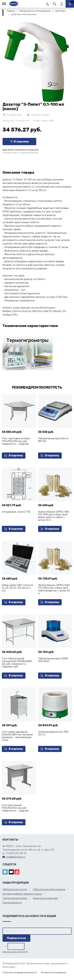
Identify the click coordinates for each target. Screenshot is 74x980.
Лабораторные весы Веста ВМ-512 (53, 440)
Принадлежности (12, 903)
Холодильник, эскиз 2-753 (16, 512)
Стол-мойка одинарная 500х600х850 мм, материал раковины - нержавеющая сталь (17, 736)
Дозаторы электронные (24, 14)
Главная (11, 11)
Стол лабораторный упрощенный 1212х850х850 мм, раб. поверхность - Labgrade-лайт (17, 663)
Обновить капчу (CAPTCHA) (15, 952)
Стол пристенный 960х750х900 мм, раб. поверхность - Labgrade (15, 808)
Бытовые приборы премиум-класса (22, 894)
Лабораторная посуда (15, 889)
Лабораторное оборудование (35, 11)
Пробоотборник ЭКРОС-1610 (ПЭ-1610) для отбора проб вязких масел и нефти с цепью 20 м (54, 516)
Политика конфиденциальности (20, 972)
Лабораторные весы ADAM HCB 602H (53, 660)
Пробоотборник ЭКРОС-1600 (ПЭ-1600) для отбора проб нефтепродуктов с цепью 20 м (54, 589)
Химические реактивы (45, 898)
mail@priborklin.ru (16, 857)
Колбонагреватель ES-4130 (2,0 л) (53, 733)
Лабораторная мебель (15, 898)
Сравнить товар (38, 115)
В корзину (19, 141)
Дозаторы (60, 11)
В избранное (13, 115)
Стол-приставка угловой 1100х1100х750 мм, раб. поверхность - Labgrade (16, 441)
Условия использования (53, 972)
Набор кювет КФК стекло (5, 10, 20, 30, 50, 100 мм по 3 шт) (18, 588)
